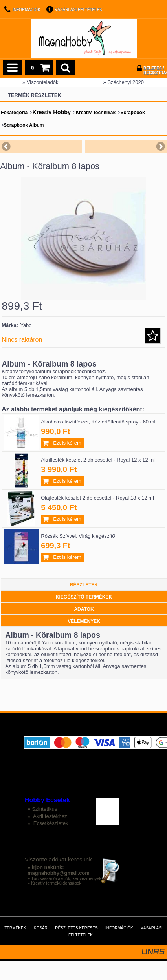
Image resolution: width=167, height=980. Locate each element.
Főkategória (14, 113)
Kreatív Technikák (95, 113)
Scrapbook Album (24, 125)
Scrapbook (133, 113)
